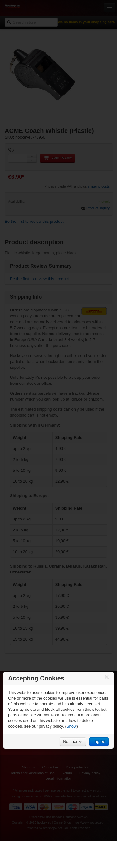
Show (72, 726)
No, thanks (73, 741)
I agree (99, 741)
